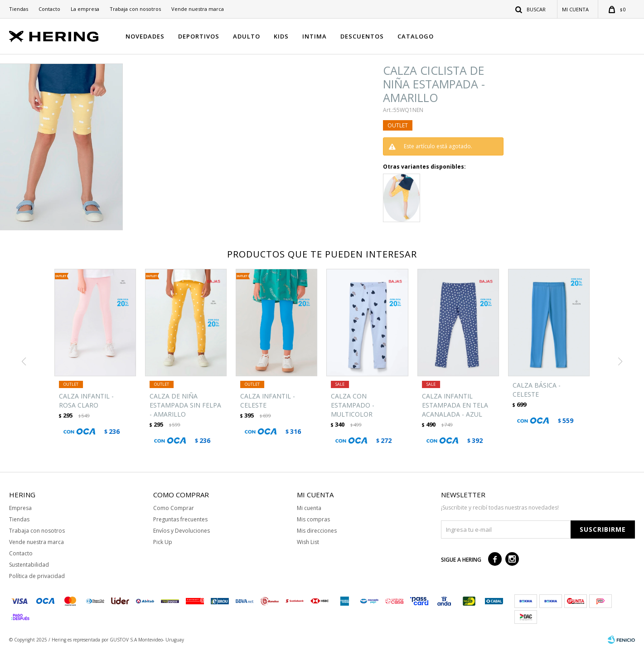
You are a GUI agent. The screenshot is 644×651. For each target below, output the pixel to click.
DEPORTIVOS (199, 36)
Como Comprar (174, 508)
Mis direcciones (317, 531)
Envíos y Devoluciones (182, 531)
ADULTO (247, 36)
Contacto (49, 9)
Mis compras (313, 519)
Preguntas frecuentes (180, 519)
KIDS (281, 36)
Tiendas (19, 9)
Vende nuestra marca (198, 9)
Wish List (308, 542)
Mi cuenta (309, 508)
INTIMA (315, 36)
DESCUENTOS (362, 36)
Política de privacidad (37, 576)
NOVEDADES (145, 36)
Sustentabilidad (29, 565)
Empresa (20, 508)
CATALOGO (416, 36)
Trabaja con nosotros (135, 9)
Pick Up (163, 542)
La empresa (85, 9)
